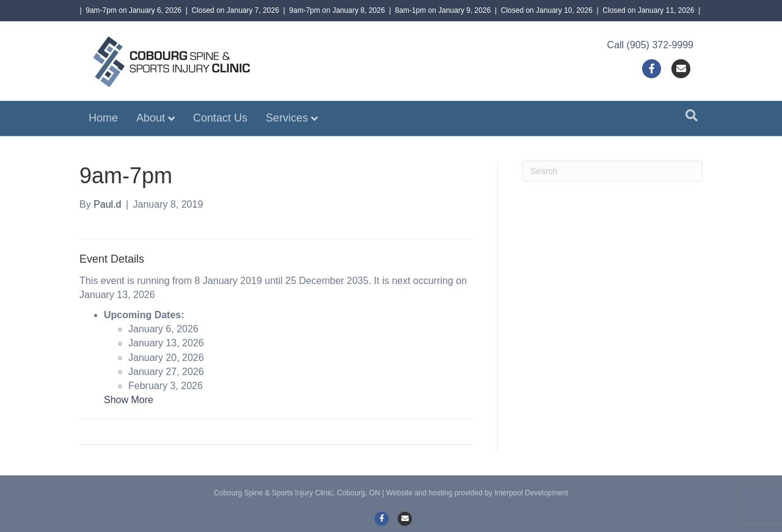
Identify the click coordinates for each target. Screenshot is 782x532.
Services (287, 118)
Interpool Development (531, 493)
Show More (129, 400)
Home (103, 118)
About (151, 118)
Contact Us (220, 118)
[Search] (692, 115)
